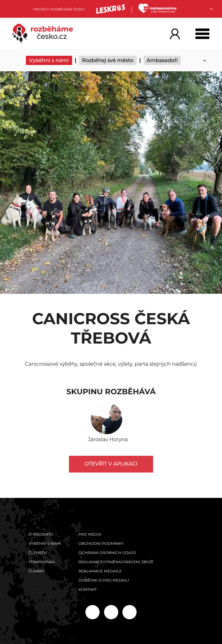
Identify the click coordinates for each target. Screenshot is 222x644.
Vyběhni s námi (49, 60)
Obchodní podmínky (101, 543)
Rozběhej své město (108, 60)
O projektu (41, 534)
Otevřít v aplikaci (111, 464)
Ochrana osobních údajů (107, 553)
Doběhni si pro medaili (104, 580)
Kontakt (88, 589)
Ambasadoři (162, 60)
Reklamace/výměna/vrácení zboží (116, 562)
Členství (38, 553)
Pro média (90, 534)
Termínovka (42, 562)
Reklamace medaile (100, 571)
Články (36, 571)
